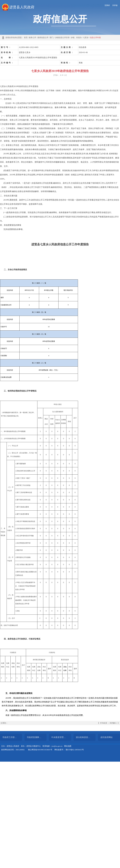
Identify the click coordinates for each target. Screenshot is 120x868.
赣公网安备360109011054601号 (40, 750)
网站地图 (68, 746)
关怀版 (115, 5)
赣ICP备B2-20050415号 (75, 750)
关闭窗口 (113, 723)
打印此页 (104, 723)
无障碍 (107, 5)
